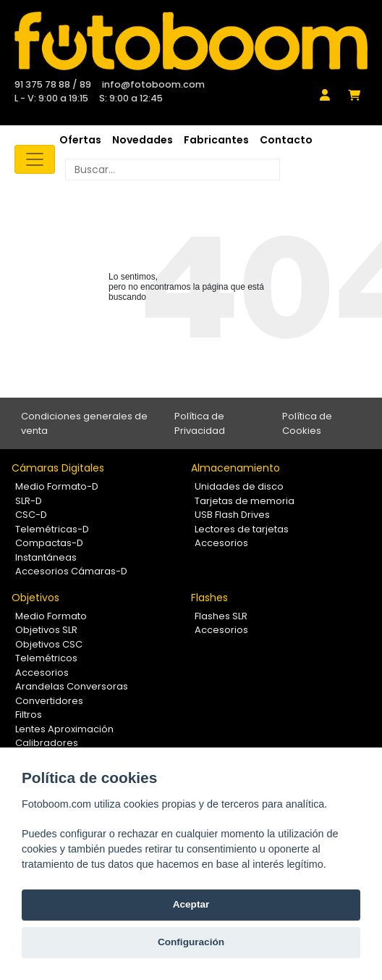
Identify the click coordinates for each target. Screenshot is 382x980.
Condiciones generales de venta (84, 423)
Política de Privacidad (200, 423)
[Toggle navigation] (35, 159)
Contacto (286, 140)
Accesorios (221, 543)
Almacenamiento (235, 468)
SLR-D (29, 501)
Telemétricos (46, 658)
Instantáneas (46, 557)
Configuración (191, 942)
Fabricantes (216, 140)
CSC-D (31, 515)
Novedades (143, 140)
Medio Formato (51, 616)
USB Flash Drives (232, 515)
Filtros (29, 715)
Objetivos (35, 598)
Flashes (209, 598)
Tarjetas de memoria (245, 501)
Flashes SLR (221, 616)
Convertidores (49, 701)
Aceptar (191, 904)
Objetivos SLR (46, 630)
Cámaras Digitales (58, 468)
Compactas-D (49, 543)
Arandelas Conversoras (72, 686)
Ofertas (80, 140)
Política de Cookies (307, 423)
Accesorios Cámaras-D (71, 571)
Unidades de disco (239, 486)
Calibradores (47, 743)
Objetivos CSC (49, 644)
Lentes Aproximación (64, 729)
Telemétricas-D (52, 529)
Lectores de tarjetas (242, 529)
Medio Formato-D (57, 486)
